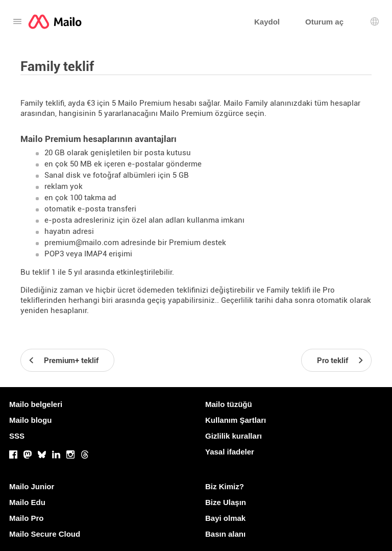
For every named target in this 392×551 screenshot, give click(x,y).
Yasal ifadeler (230, 452)
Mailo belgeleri (36, 404)
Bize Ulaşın (226, 502)
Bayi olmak (225, 518)
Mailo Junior (32, 486)
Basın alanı (225, 534)
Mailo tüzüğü (229, 404)
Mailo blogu (30, 420)
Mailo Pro (27, 518)
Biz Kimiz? (225, 486)
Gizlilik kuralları (234, 436)
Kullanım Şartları (236, 420)
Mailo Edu (27, 502)
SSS (17, 436)
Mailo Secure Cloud (45, 534)
